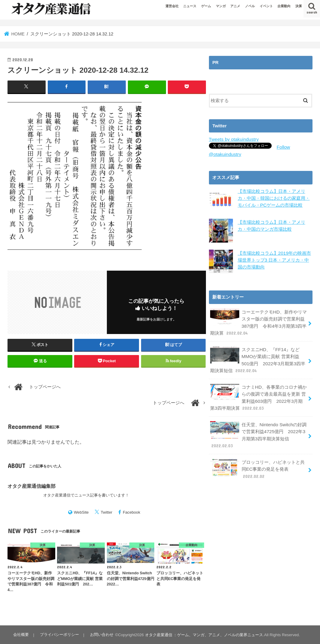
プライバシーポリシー (58, 635)
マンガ (221, 6)
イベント (266, 6)
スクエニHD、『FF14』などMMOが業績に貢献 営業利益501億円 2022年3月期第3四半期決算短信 (258, 357)
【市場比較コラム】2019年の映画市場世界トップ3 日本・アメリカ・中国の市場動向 (274, 259)
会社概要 (21, 635)
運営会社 (172, 6)
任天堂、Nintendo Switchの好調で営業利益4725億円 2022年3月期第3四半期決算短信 (258, 429)
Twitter (106, 512)
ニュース (190, 6)
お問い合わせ (100, 635)
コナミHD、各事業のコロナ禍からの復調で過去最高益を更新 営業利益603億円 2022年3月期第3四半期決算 (258, 393)
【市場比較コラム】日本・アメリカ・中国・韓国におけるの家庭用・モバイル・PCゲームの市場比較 (274, 197)
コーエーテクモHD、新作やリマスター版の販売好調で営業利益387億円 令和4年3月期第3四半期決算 (258, 321)
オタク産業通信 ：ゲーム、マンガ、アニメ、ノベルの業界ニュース (201, 635)
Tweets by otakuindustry (233, 139)
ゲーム (206, 6)
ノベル (250, 6)
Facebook (131, 512)
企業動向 (284, 6)
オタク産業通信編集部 (32, 486)
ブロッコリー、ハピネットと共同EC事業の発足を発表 (257, 461)
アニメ (235, 6)
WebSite (81, 512)
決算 (299, 6)
